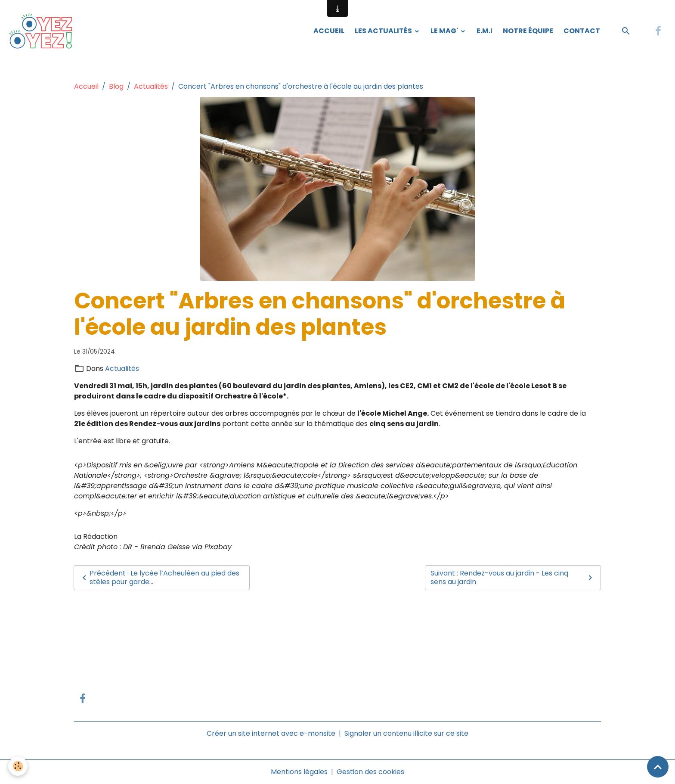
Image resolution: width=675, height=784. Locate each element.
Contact (582, 31)
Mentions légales (299, 772)
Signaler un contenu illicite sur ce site (406, 733)
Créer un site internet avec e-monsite (271, 733)
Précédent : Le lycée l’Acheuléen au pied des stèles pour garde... (159, 577)
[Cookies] (18, 766)
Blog (116, 86)
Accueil (329, 31)
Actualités (151, 86)
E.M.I (485, 31)
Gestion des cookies (370, 772)
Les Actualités (384, 31)
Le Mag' (445, 31)
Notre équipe (528, 31)
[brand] (43, 31)
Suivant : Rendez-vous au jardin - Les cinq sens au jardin (513, 577)
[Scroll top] (658, 767)
